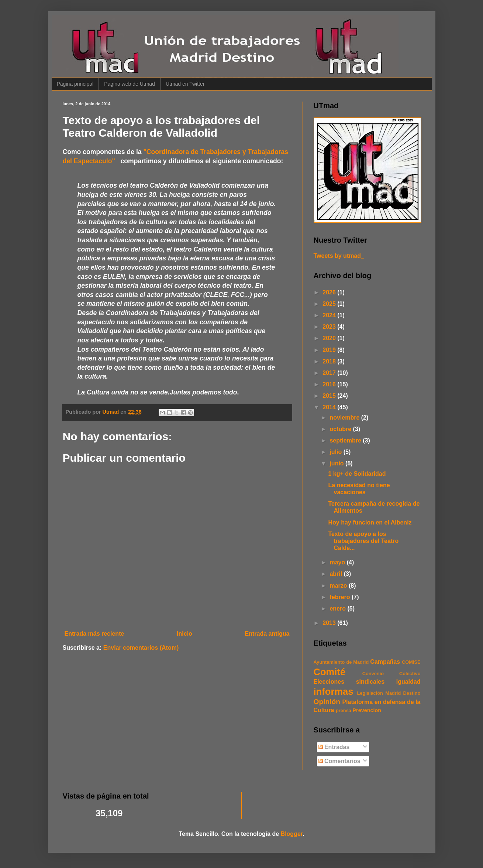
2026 (330, 292)
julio (336, 452)
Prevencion (367, 710)
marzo (339, 586)
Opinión (327, 702)
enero (338, 609)
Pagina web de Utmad (130, 84)
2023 (330, 327)
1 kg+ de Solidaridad (357, 474)
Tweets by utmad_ (339, 256)
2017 (330, 373)
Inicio (184, 634)
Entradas (334, 747)
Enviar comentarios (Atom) (141, 648)
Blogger (292, 834)
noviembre (345, 418)
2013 (330, 623)
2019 (330, 350)
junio (337, 463)
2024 (330, 315)
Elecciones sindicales (349, 682)
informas (334, 691)
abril (337, 574)
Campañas (385, 662)
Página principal (75, 84)
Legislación (370, 693)
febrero (341, 597)
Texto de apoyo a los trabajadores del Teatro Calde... (363, 541)
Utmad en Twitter (185, 84)
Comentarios (339, 761)
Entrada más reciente (94, 634)
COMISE (411, 662)
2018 (330, 361)
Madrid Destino (403, 693)
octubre (341, 429)
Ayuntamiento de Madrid (341, 662)
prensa (344, 710)
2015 (330, 396)
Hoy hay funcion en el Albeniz (370, 522)
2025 (330, 304)
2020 (330, 338)
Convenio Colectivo (391, 674)
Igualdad (408, 682)
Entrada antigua (267, 634)
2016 (330, 384)
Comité (330, 672)
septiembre (346, 440)
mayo (338, 562)
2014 (330, 407)
